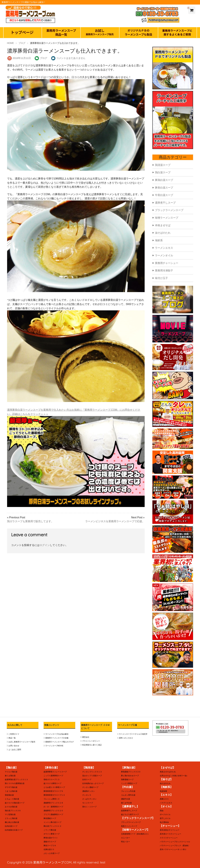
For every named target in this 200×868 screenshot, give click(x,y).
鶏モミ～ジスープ (89, 807)
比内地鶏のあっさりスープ (92, 783)
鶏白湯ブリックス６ (12, 811)
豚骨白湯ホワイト (50, 838)
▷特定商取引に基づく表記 (90, 745)
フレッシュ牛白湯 (128, 791)
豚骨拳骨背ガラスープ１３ (53, 795)
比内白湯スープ (10, 826)
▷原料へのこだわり (124, 738)
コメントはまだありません (71, 58)
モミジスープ (87, 803)
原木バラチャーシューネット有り (172, 849)
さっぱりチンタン (89, 799)
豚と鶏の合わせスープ (129, 776)
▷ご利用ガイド (12, 734)
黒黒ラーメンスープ (128, 826)
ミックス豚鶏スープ (128, 783)
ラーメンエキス (164, 248)
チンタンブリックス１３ (91, 772)
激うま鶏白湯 (10, 776)
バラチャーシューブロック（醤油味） (174, 846)
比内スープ (86, 780)
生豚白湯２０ (48, 849)
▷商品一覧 (11, 738)
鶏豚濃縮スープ (127, 780)
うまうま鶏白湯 (10, 791)
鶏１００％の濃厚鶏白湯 (14, 783)
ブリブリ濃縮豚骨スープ (52, 815)
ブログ (44, 58)
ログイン (45, 545)
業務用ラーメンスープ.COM (52, 862)
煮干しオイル (165, 818)
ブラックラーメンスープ (169, 210)
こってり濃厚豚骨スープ (52, 776)
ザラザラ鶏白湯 (10, 787)
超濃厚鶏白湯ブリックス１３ (15, 780)
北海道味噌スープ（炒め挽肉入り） (134, 834)
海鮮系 (159, 240)
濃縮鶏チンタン (88, 791)
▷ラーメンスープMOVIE (53, 746)
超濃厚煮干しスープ (128, 811)
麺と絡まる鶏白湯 (11, 822)
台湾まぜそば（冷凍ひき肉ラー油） (173, 776)
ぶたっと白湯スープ (51, 853)
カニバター (125, 838)
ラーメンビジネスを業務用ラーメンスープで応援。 (115, 521)
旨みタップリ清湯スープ (91, 776)
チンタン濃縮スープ (90, 787)
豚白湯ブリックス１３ (52, 826)
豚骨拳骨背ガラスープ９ (52, 791)
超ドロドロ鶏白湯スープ (14, 803)
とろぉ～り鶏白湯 (11, 799)
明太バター (125, 842)
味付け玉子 (161, 278)
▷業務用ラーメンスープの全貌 (55, 738)
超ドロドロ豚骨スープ (52, 783)
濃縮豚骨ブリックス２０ (52, 811)
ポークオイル (165, 815)
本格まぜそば (163, 225)
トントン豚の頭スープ (52, 822)
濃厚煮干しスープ (165, 203)
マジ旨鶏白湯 (10, 815)
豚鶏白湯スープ (164, 180)
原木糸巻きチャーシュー (169, 830)
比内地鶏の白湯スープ (13, 830)
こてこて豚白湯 (49, 830)
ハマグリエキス (165, 803)
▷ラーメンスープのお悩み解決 (55, 734)
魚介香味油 (164, 822)
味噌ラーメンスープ (167, 218)
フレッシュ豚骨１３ (51, 799)
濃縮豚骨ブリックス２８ (52, 803)
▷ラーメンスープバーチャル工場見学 (131, 734)
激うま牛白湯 (126, 803)
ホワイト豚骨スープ (51, 834)
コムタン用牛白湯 (128, 795)
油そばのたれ (163, 233)
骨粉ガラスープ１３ (51, 780)
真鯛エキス (164, 799)
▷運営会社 (84, 737)
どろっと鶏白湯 (10, 818)
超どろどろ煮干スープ (129, 815)
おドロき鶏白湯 (10, 807)
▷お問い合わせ (12, 746)
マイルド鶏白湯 (10, 772)
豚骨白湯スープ (164, 188)
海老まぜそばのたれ (167, 772)
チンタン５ (86, 795)
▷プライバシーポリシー (89, 741)
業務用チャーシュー (167, 263)
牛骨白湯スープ (164, 195)
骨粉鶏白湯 (9, 795)
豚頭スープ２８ (49, 846)
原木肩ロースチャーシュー (169, 834)
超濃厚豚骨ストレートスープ (54, 772)
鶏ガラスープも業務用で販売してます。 (30, 521)
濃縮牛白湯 (125, 799)
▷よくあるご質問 (13, 750)
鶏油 (161, 811)
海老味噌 (163, 791)
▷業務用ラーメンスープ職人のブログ (57, 742)
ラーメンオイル (164, 255)
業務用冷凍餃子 (164, 270)
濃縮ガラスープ (49, 842)
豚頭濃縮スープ (49, 818)
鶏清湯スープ (163, 165)
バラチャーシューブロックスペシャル (174, 842)
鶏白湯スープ (163, 172)
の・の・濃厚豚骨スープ (52, 807)
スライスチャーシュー (168, 838)
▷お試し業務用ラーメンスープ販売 (20, 742)
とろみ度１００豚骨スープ (53, 787)
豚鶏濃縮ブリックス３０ (130, 772)
